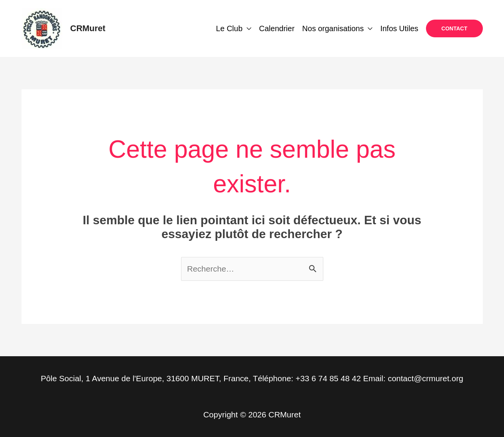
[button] (454, 28)
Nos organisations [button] (333, 28)
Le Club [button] (229, 28)
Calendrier (277, 28)
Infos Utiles (399, 28)
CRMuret (88, 28)
